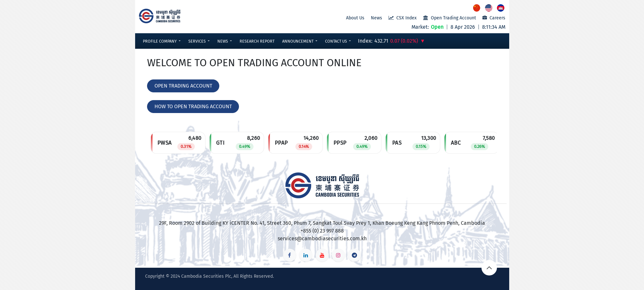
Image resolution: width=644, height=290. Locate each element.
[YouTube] (322, 255)
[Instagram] (338, 255)
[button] (162, 41)
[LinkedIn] (306, 255)
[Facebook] (290, 255)
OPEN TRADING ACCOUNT (183, 86)
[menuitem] (477, 8)
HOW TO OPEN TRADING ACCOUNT (193, 106)
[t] (354, 255)
